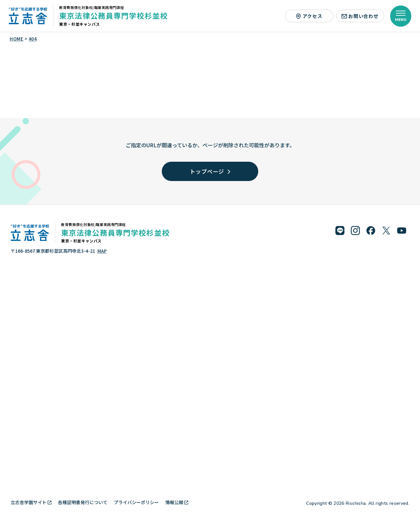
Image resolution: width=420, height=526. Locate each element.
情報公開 (177, 502)
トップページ (210, 171)
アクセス (309, 16)
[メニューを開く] (401, 16)
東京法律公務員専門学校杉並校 (114, 16)
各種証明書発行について (83, 502)
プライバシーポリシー (136, 502)
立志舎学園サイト (31, 502)
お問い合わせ (360, 16)
